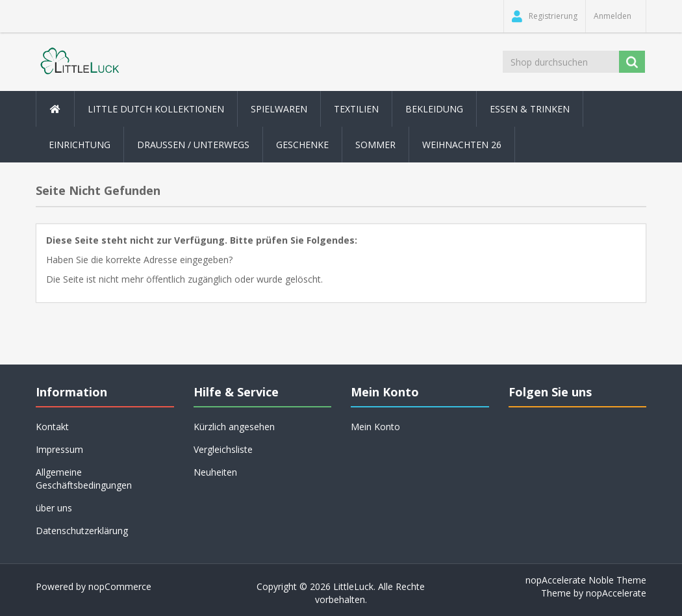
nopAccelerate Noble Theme (586, 580)
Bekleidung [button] (434, 109)
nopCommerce (120, 586)
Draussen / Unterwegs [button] (193, 145)
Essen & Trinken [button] (530, 109)
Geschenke (302, 145)
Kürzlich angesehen (234, 427)
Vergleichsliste (223, 449)
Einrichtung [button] (80, 145)
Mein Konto (375, 427)
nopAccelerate (616, 593)
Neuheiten (215, 472)
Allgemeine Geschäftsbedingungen (84, 479)
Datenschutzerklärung (82, 531)
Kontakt (52, 427)
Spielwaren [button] (279, 109)
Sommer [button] (375, 145)
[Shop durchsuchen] (561, 62)
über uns (54, 508)
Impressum (59, 449)
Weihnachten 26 (462, 145)
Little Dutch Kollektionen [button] (156, 109)
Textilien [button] (356, 109)
